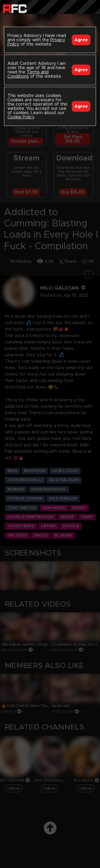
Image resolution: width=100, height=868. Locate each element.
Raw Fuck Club (15, 8)
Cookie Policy (21, 117)
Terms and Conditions (28, 74)
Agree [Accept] (81, 40)
